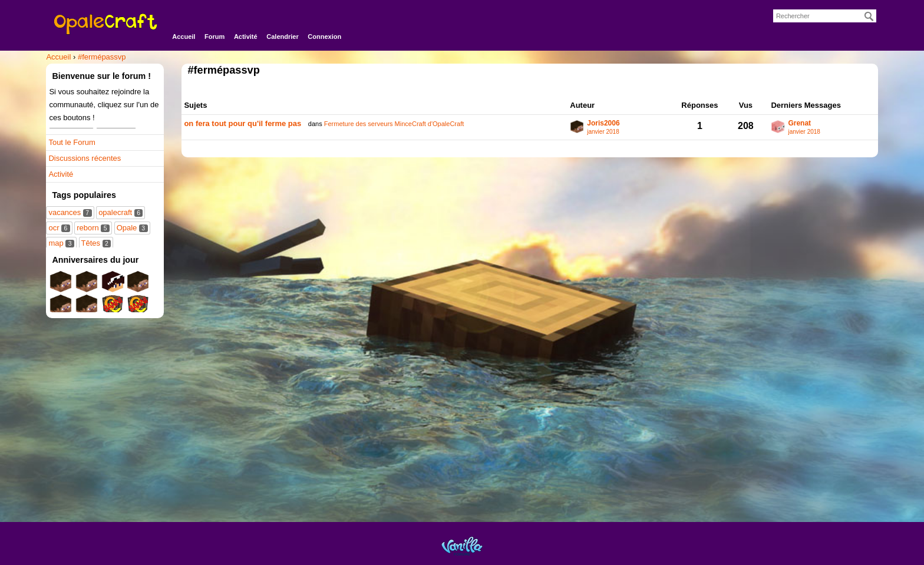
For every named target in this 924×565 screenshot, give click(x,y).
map (61, 243)
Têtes (96, 243)
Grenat (799, 123)
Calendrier (282, 37)
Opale (132, 228)
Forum (214, 37)
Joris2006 (603, 123)
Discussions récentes (85, 158)
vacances (70, 212)
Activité (246, 37)
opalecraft (121, 212)
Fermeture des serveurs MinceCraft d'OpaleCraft (394, 124)
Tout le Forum (72, 142)
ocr (59, 228)
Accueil (184, 37)
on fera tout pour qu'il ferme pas (242, 123)
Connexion (324, 37)
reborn (93, 228)
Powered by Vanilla (462, 546)
